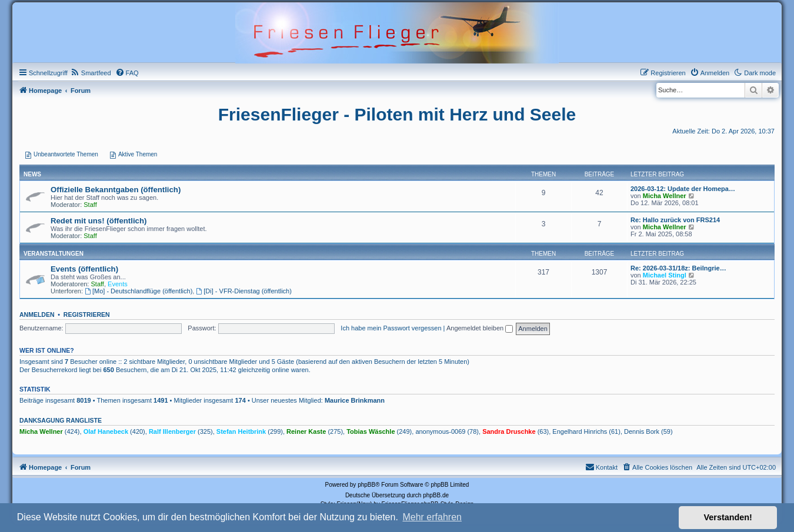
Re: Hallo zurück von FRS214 (675, 220)
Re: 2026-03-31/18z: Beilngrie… (678, 268)
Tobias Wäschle (371, 431)
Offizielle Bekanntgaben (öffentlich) (116, 190)
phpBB (366, 485)
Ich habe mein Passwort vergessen (391, 328)
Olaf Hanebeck (106, 431)
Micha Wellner (665, 196)
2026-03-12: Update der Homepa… (683, 189)
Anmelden (37, 314)
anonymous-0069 (440, 431)
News (32, 174)
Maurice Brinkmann (355, 400)
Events (118, 284)
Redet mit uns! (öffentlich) (99, 221)
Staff (90, 205)
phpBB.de (436, 495)
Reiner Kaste (306, 431)
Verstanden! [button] (728, 517)
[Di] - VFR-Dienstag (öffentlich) (243, 291)
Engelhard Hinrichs (580, 431)
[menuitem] (91, 73)
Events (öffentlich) (84, 269)
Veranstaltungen (54, 254)
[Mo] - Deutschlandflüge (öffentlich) (139, 291)
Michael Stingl (665, 275)
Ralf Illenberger (172, 431)
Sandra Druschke (509, 431)
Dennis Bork (642, 431)
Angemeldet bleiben (480, 328)
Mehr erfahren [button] (432, 517)
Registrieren (87, 314)
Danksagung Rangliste (61, 420)
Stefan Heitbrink (241, 431)
